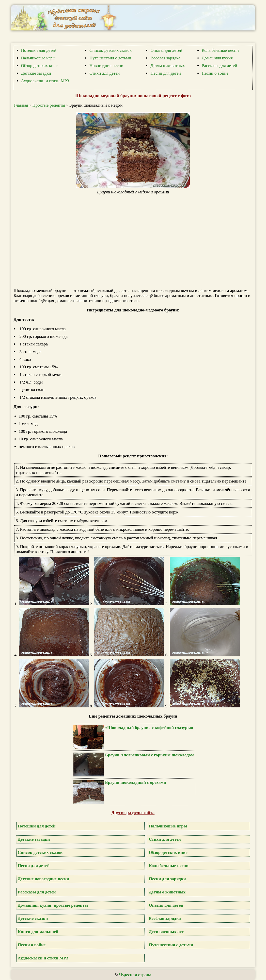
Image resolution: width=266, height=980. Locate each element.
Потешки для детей (39, 50)
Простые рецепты (49, 105)
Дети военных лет (166, 932)
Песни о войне (215, 73)
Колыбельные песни (220, 50)
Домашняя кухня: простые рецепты (53, 905)
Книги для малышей (38, 932)
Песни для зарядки (167, 879)
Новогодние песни (106, 66)
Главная (21, 105)
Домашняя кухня (217, 58)
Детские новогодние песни (43, 879)
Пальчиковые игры (38, 58)
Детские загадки (36, 73)
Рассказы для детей (220, 66)
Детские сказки (33, 918)
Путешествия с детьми (110, 58)
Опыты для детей (166, 50)
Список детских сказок (111, 50)
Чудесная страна (135, 975)
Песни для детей (166, 73)
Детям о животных (168, 66)
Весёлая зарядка (165, 58)
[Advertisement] (136, 241)
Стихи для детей (105, 73)
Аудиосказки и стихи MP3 (45, 81)
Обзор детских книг (39, 66)
